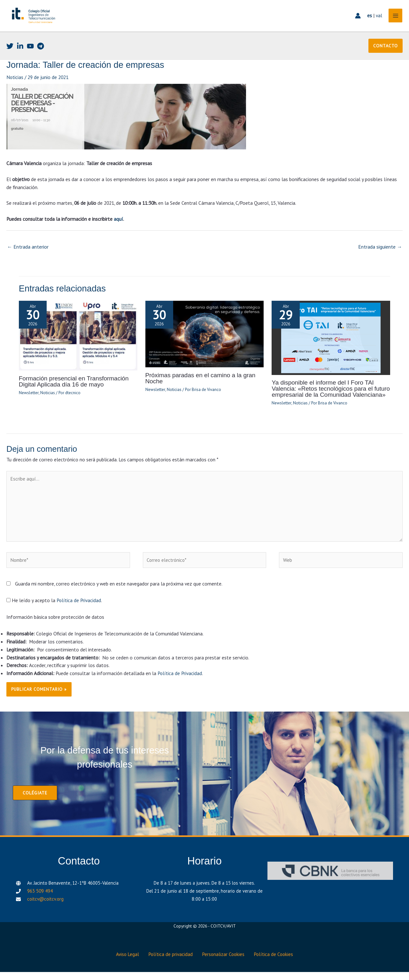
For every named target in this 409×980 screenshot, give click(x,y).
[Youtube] (30, 57)
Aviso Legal (125, 963)
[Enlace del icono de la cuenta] (357, 21)
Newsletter (28, 402)
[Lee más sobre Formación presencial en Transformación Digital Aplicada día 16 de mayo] (78, 345)
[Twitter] (10, 57)
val (378, 21)
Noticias (15, 88)
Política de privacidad (170, 963)
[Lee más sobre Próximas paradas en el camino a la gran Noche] (205, 343)
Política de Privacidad (79, 610)
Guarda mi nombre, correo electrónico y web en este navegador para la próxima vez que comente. (119, 594)
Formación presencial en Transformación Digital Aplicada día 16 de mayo (72, 391)
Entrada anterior (28, 257)
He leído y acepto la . (54, 610)
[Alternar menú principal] (394, 21)
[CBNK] (330, 881)
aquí (118, 229)
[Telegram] (41, 57)
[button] (386, 56)
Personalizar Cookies (225, 963)
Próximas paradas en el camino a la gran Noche (198, 388)
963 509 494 (40, 901)
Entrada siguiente (380, 257)
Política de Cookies (277, 963)
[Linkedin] (20, 57)
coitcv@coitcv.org (45, 909)
